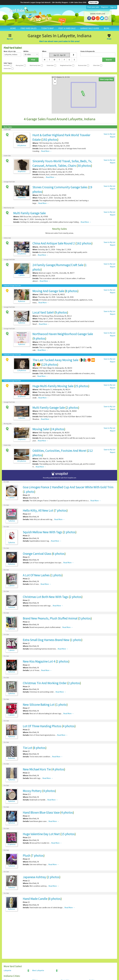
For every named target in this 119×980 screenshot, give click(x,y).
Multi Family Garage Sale (30, 213)
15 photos (68, 834)
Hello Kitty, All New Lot (38, 510)
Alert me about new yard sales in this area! (59, 41)
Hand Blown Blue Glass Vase (41, 812)
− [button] (55, 83)
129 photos (50, 364)
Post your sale (93, 7)
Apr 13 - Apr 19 (59, 55)
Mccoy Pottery (32, 791)
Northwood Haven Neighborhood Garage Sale (63, 334)
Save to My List (110, 134)
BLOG (106, 28)
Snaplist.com (72, 478)
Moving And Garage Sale (48, 291)
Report (113, 137)
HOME (13, 28)
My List (10, 37)
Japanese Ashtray (34, 877)
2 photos (72, 408)
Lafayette (16, 970)
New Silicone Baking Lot (39, 705)
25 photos (82, 386)
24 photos (58, 429)
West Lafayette (45, 970)
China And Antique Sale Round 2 (54, 243)
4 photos (69, 726)
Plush (27, 855)
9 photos (61, 312)
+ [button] (55, 79)
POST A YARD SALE (67, 28)
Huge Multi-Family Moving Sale (53, 386)
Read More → (46, 151)
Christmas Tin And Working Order (45, 683)
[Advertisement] (59, 936)
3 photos (85, 618)
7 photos (61, 510)
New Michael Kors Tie (37, 769)
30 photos (84, 166)
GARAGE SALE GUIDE (90, 28)
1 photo (29, 492)
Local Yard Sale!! (43, 312)
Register (105, 7)
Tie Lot (27, 748)
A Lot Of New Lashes (36, 575)
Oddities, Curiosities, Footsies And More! (59, 451)
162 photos (84, 243)
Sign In (113, 7)
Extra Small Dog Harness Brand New (46, 640)
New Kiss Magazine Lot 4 (39, 661)
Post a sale (93, 2)
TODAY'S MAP (47, 28)
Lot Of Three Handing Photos (42, 726)
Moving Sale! (41, 429)
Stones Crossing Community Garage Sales (60, 187)
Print (109, 37)
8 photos (72, 291)
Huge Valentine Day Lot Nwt (41, 834)
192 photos (50, 140)
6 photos (59, 554)
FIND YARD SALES (29, 28)
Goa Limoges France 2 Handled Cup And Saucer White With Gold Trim (68, 487)
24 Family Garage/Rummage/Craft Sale (58, 265)
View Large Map (106, 79)
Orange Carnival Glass (37, 554)
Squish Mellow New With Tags (42, 532)
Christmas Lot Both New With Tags (46, 597)
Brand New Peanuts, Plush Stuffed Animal (50, 618)
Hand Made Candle (35, 899)
